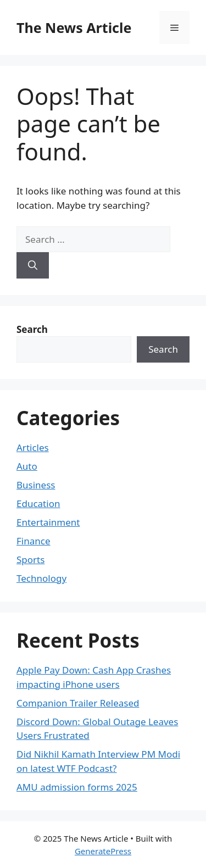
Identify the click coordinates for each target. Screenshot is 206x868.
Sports (30, 560)
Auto (27, 466)
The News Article (74, 27)
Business (36, 485)
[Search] (33, 265)
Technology (41, 578)
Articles (33, 447)
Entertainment (48, 522)
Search (163, 349)
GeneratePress (103, 851)
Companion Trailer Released (78, 703)
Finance (34, 541)
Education (38, 503)
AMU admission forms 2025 (77, 787)
